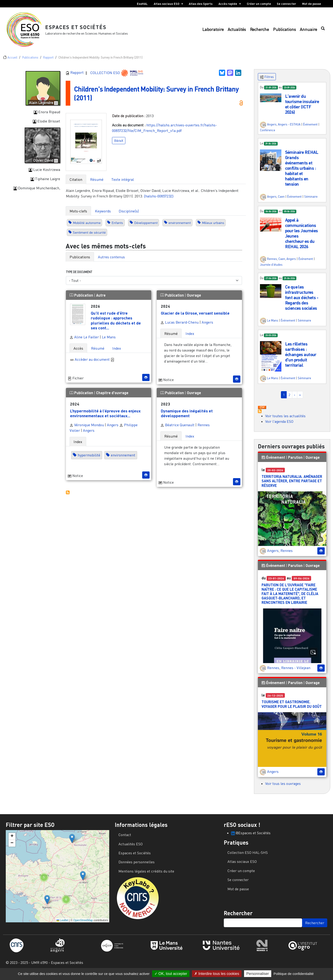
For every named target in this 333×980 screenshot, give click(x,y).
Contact (125, 838)
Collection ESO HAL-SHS (248, 856)
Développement (146, 226)
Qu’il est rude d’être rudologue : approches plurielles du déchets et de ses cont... (116, 324)
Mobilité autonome (87, 226)
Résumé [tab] (97, 183)
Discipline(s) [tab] (129, 215)
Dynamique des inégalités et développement (187, 417)
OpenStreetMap (83, 924)
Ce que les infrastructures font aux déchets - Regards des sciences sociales (302, 301)
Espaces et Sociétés (78, 29)
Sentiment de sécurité (89, 236)
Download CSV (262, 411)
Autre (101, 299)
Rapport (48, 61)
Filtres (267, 81)
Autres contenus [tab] (111, 261)
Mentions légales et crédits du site (146, 875)
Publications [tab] (80, 261)
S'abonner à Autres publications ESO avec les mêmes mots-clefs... (68, 496)
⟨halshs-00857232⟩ (159, 200)
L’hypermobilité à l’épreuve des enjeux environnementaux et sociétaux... (105, 417)
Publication (82, 299)
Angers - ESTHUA (289, 128)
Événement (310, 128)
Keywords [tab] (103, 215)
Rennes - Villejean (296, 671)
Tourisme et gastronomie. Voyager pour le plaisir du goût (292, 708)
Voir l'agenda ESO (279, 425)
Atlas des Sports (201, 4)
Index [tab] (117, 352)
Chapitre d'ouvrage (112, 396)
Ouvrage (194, 299)
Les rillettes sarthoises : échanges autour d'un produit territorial (301, 358)
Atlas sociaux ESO (167, 5)
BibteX (119, 144)
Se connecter (286, 4)
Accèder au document (94, 363)
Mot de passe (312, 4)
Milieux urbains (213, 226)
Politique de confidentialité (294, 974)
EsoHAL (142, 4)
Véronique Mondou (87, 429)
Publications (284, 31)
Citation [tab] (76, 183)
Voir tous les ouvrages (283, 787)
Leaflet (62, 924)
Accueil (12, 61)
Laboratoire (213, 31)
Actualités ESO (131, 848)
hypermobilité (89, 459)
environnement (180, 226)
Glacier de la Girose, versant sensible (195, 317)
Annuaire (308, 31)
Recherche (259, 31)
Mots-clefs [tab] (78, 215)
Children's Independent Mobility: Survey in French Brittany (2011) (150, 97)
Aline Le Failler (84, 341)
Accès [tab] (78, 352)
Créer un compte (259, 4)
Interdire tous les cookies (217, 974)
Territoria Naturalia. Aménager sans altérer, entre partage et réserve (292, 484)
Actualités (237, 31)
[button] (271, 101)
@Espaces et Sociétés (251, 837)
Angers (207, 326)
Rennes (204, 429)
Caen (281, 200)
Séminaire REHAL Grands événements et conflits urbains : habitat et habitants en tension (302, 172)
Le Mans (109, 341)
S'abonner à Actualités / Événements (260, 415)
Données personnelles (137, 866)
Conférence (268, 134)
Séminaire (311, 200)
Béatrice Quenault (177, 429)
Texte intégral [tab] (123, 183)
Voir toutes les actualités (285, 420)
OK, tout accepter (171, 974)
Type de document (79, 276)
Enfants (117, 226)
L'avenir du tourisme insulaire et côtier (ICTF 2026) (302, 108)
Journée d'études (271, 268)
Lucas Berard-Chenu (180, 326)
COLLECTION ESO (106, 76)
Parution (295, 461)
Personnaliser (258, 974)
